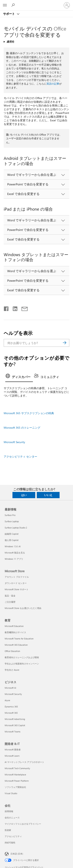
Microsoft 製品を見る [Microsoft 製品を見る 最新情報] (15, 553)
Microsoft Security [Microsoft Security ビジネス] (13, 694)
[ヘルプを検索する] (14, 5)
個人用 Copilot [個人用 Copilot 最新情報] (12, 540)
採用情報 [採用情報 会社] (9, 811)
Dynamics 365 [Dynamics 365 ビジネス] (11, 707)
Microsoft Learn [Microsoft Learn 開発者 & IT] (12, 756)
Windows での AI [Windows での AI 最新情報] (13, 546)
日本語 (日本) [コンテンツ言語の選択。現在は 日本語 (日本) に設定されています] (17, 853)
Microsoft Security (14, 442)
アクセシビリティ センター (20, 456)
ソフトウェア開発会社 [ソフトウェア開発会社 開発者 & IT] (15, 787)
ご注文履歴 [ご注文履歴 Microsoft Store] (10, 602)
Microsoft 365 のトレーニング (22, 428)
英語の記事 (53, 84)
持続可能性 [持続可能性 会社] (10, 843)
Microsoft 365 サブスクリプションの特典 (29, 413)
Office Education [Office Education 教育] (12, 651)
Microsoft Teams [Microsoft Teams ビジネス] (13, 732)
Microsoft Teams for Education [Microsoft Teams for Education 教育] (19, 639)
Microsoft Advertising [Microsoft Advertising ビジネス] (15, 719)
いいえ (48, 495)
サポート (9, 14)
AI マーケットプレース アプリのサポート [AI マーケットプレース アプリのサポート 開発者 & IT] (24, 762)
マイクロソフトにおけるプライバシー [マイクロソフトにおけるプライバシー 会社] (23, 824)
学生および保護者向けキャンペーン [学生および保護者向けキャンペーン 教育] (22, 664)
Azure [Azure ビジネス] (7, 700)
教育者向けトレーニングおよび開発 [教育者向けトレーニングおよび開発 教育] (22, 657)
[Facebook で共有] (6, 308)
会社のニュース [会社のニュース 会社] (12, 817)
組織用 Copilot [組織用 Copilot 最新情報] (12, 534)
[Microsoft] (36, 3)
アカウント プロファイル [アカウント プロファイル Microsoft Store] (17, 577)
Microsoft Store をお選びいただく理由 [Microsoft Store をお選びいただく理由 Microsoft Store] (23, 608)
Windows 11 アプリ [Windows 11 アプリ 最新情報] (14, 559)
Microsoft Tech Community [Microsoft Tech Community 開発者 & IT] (17, 768)
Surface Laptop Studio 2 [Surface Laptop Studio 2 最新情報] (16, 528)
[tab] (19, 377)
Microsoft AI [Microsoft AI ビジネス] (10, 688)
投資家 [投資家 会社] (8, 830)
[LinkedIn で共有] (14, 308)
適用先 (10, 42)
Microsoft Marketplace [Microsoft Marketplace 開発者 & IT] (15, 775)
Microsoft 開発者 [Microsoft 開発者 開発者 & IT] (13, 750)
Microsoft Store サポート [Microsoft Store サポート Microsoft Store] (17, 589)
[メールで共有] (23, 308)
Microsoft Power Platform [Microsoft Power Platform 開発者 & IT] (17, 781)
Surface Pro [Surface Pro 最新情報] (10, 515)
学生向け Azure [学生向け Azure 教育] (12, 670)
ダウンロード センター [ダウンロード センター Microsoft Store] (16, 583)
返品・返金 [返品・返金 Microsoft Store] (10, 596)
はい (24, 495)
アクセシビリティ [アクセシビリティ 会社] (13, 836)
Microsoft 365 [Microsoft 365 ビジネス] (11, 713)
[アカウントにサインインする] (67, 5)
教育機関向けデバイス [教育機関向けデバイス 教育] (15, 632)
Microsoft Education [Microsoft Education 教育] (14, 626)
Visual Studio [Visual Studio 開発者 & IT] (11, 793)
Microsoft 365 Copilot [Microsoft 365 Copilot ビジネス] (15, 725)
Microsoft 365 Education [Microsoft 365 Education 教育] (16, 645)
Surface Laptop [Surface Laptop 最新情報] (12, 521)
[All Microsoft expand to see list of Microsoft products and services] (5, 5)
